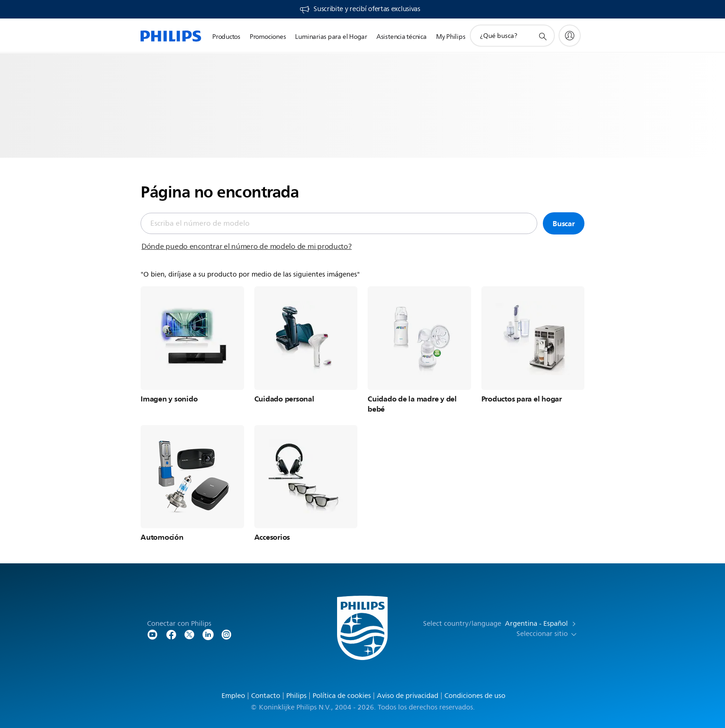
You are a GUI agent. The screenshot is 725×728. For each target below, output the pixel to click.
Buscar (564, 223)
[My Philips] (570, 36)
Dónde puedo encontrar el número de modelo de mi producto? (247, 247)
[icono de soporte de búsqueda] (542, 36)
